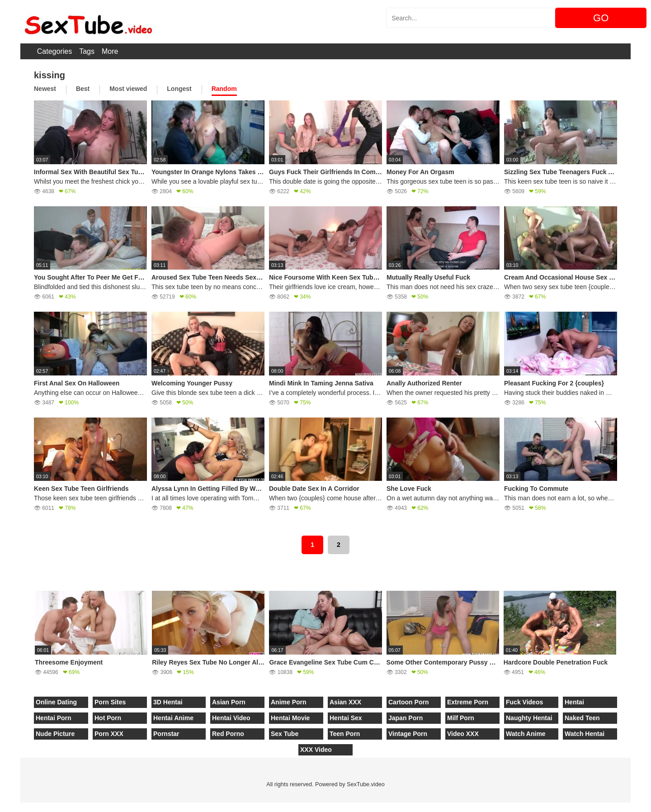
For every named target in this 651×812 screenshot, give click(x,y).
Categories (54, 51)
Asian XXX (345, 702)
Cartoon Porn (408, 702)
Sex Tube (285, 734)
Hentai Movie (290, 718)
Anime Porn (289, 702)
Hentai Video (231, 718)
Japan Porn (406, 718)
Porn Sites (110, 702)
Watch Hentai (585, 734)
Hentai (574, 702)
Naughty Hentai (529, 718)
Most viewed (128, 89)
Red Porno (228, 734)
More (110, 51)
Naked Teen (582, 718)
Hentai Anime (173, 718)
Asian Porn (229, 702)
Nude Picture (55, 734)
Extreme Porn (468, 702)
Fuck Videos (524, 702)
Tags (87, 51)
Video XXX (463, 734)
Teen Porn (345, 734)
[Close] (0, 807)
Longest (179, 89)
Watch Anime (526, 734)
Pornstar (166, 734)
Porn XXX (109, 734)
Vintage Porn (408, 734)
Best (83, 89)
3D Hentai (168, 702)
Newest (45, 89)
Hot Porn (108, 718)
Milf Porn (461, 718)
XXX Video (316, 750)
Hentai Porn (54, 718)
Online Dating (56, 702)
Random (224, 89)
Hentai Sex (346, 718)
